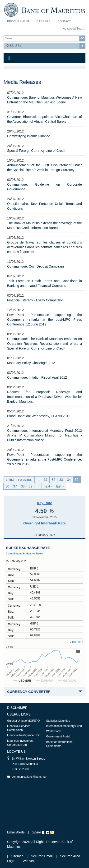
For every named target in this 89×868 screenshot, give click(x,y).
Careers (43, 21)
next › (48, 486)
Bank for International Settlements (60, 744)
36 (7, 486)
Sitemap (18, 856)
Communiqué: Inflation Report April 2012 (37, 377)
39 (31, 486)
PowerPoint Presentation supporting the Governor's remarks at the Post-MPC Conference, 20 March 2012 (44, 459)
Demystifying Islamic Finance (29, 136)
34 (69, 480)
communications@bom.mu (29, 777)
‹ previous (25, 480)
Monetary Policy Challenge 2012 (31, 363)
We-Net (28, 861)
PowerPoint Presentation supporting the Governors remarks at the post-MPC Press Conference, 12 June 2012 (44, 320)
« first (10, 480)
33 (61, 480)
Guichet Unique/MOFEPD (23, 721)
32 (53, 480)
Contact (64, 21)
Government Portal (58, 736)
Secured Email (42, 856)
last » (60, 486)
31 (46, 480)
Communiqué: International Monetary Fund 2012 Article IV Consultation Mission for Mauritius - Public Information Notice (44, 435)
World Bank (54, 731)
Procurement (18, 21)
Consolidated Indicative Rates (24, 553)
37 (15, 486)
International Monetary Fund (64, 726)
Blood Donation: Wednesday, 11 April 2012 (39, 416)
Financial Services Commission (19, 728)
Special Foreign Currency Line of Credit (36, 151)
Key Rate (44, 503)
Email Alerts (16, 832)
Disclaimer (17, 708)
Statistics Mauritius (58, 721)
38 (23, 486)
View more (76, 642)
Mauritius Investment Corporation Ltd (20, 743)
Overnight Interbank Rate (44, 523)
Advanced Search (74, 29)
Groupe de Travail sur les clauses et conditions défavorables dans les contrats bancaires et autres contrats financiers (44, 247)
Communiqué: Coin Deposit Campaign (35, 266)
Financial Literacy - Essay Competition (35, 300)
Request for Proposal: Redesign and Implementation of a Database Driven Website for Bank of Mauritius (44, 397)
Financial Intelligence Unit (23, 735)
